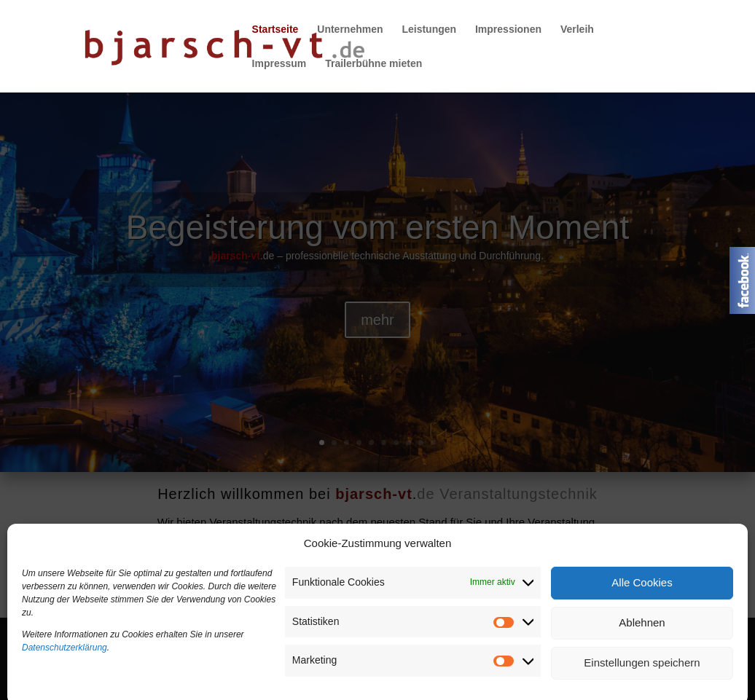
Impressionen (508, 30)
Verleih (577, 30)
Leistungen (429, 30)
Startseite (275, 30)
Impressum (279, 64)
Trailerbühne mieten (373, 64)
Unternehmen (350, 30)
